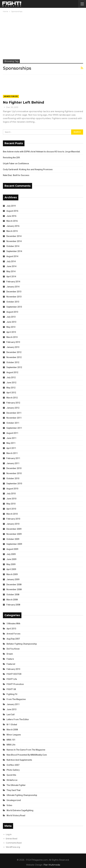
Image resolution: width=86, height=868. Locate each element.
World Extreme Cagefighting (20, 810)
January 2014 (13, 287)
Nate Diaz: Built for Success (16, 175)
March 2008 (12, 600)
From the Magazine (16, 699)
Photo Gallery (13, 770)
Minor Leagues (14, 735)
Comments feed (14, 843)
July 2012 (11, 377)
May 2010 (11, 504)
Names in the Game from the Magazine (26, 750)
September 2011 (14, 428)
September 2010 (14, 484)
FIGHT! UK (11, 689)
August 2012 (12, 372)
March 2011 (12, 453)
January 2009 (13, 579)
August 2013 (12, 312)
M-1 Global (12, 725)
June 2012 (11, 383)
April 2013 (11, 332)
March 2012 (12, 398)
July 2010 (11, 494)
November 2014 (14, 241)
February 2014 (13, 282)
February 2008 (13, 605)
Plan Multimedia (52, 865)
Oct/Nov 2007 (13, 765)
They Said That (13, 790)
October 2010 (13, 478)
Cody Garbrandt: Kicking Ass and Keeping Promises (28, 169)
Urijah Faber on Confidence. (16, 164)
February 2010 (13, 519)
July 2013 (11, 317)
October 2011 (13, 423)
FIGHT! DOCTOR (14, 674)
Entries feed (12, 839)
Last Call (11, 715)
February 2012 (13, 403)
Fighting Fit (12, 694)
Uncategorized (14, 800)
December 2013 (14, 292)
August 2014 (12, 256)
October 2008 (13, 595)
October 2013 (13, 302)
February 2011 (13, 458)
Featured (11, 664)
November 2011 (14, 418)
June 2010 (11, 499)
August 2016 (12, 211)
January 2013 (13, 347)
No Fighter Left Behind (23, 102)
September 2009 (14, 544)
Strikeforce (12, 780)
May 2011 (11, 443)
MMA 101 (11, 740)
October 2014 (13, 246)
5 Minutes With (13, 624)
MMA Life (11, 745)
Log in (9, 834)
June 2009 (11, 559)
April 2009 (11, 569)
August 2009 (12, 549)
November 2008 (14, 589)
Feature (10, 659)
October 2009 (13, 539)
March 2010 (12, 514)
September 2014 (14, 251)
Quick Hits (11, 775)
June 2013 (11, 322)
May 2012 (11, 388)
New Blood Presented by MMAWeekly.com (27, 755)
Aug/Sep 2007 (13, 639)
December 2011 (14, 413)
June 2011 (11, 438)
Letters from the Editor (18, 719)
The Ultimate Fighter (16, 785)
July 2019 (11, 206)
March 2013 (12, 337)
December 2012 (14, 352)
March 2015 (12, 231)
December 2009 (14, 529)
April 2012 (11, 393)
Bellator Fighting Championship (22, 644)
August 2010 (12, 489)
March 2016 (12, 221)
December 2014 (14, 236)
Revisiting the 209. (12, 158)
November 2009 (14, 534)
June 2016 (11, 216)
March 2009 (12, 574)
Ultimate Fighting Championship (22, 795)
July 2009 (11, 554)
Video (9, 805)
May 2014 (11, 271)
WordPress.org (13, 847)
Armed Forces (11, 96)
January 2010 (13, 524)
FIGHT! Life (12, 679)
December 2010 (14, 468)
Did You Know (13, 649)
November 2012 (14, 357)
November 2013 (14, 297)
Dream (10, 654)
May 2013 (11, 327)
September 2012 (14, 367)
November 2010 (14, 473)
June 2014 (11, 266)
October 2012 (13, 362)
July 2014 (11, 261)
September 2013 (14, 307)
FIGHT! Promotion (15, 684)
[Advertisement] (43, 35)
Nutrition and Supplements (19, 760)
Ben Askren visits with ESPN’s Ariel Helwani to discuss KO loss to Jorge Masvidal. (42, 152)
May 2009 (11, 564)
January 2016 (13, 226)
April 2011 (11, 448)
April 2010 (11, 509)
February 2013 (13, 342)
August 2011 (12, 433)
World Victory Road (16, 815)
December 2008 (14, 585)
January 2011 (13, 463)
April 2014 (11, 277)
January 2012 (13, 408)
